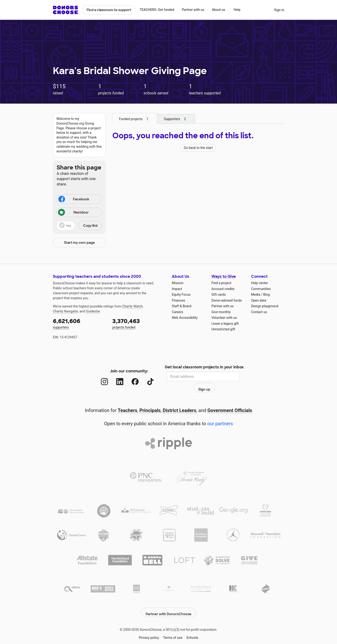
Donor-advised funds (227, 300)
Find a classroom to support (109, 10)
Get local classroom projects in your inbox (204, 368)
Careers (177, 312)
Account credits (223, 289)
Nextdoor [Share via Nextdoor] (73, 213)
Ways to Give (224, 276)
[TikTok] (146, 377)
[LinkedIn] (115, 377)
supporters (79, 323)
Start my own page (79, 243)
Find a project (221, 283)
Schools (192, 625)
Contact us (259, 312)
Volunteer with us (224, 318)
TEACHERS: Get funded (157, 10)
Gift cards (219, 295)
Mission (178, 283)
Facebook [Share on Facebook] (73, 200)
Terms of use (173, 625)
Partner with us (193, 10)
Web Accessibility (185, 318)
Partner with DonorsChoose (168, 600)
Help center (259, 283)
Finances (178, 300)
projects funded (139, 323)
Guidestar (93, 311)
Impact (177, 289)
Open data (259, 300)
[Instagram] (100, 377)
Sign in (279, 10)
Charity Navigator (65, 311)
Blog (266, 295)
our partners (220, 413)
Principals (150, 400)
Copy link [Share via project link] (90, 226)
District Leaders (180, 400)
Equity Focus (181, 295)
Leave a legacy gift (225, 324)
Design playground (265, 306)
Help (237, 10)
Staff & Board (182, 306)
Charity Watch (133, 306)
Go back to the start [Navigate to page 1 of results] (198, 148)
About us (219, 10)
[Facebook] (130, 377)
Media (256, 295)
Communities (261, 289)
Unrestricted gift (223, 329)
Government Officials (230, 400)
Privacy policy (149, 625)
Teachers (128, 400)
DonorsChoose (65, 10)
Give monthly (221, 312)
